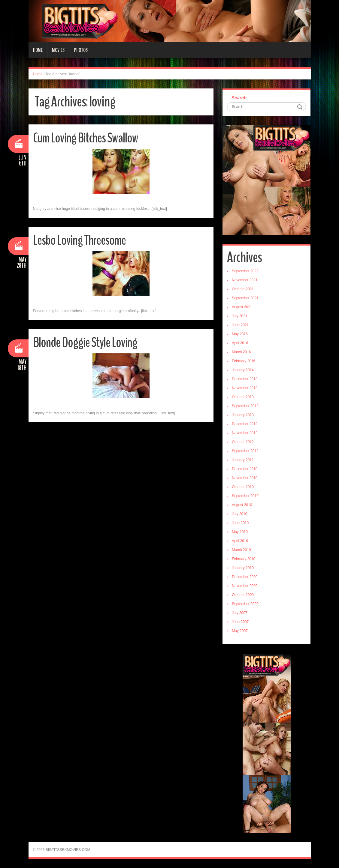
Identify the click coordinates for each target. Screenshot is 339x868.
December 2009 (245, 577)
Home (38, 50)
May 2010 (240, 532)
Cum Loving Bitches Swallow (86, 138)
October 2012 (243, 442)
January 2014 (243, 370)
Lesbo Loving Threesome (79, 240)
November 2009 (245, 586)
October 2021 (243, 289)
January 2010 (243, 568)
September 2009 (245, 604)
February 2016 (244, 361)
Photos (81, 50)
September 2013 (245, 406)
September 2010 (245, 496)
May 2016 (240, 334)
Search (239, 98)
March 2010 (241, 550)
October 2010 (243, 487)
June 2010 (240, 523)
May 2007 (240, 631)
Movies (58, 50)
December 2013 (245, 379)
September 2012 (245, 451)
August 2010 (242, 505)
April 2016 (240, 343)
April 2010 (240, 541)
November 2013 (245, 388)
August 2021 (242, 307)
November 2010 (245, 478)
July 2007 (239, 613)
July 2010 (239, 514)
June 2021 (240, 325)
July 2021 (239, 316)
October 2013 (243, 397)
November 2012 (245, 433)
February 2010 (244, 559)
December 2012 (245, 424)
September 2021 (245, 298)
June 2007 (240, 622)
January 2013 (243, 415)
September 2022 (245, 271)
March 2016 (241, 352)
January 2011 (243, 460)
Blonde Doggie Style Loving (85, 343)
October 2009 (243, 595)
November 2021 (245, 280)
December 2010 (245, 469)
